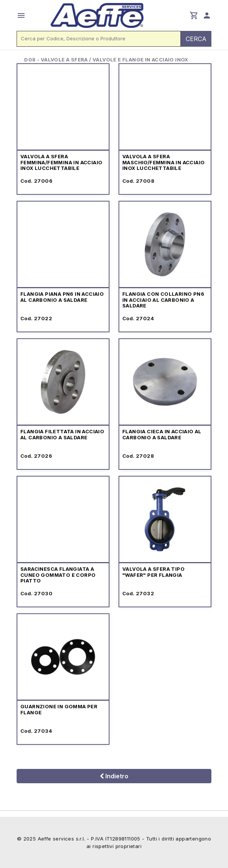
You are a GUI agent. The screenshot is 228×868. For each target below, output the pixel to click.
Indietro (114, 776)
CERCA (196, 39)
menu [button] (21, 15)
